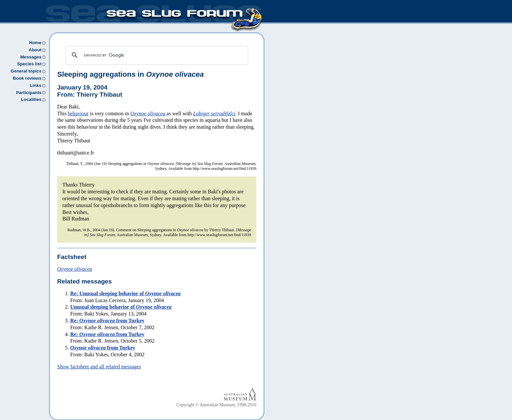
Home (35, 43)
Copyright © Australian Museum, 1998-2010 (216, 405)
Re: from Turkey (107, 321)
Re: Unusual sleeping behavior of (125, 293)
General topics (26, 71)
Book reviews (27, 78)
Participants (29, 93)
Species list (29, 64)
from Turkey (103, 348)
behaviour (78, 113)
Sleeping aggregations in (130, 74)
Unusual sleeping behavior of (121, 307)
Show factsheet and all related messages (99, 367)
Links (36, 85)
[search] (156, 55)
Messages (31, 57)
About (35, 50)
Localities (31, 99)
